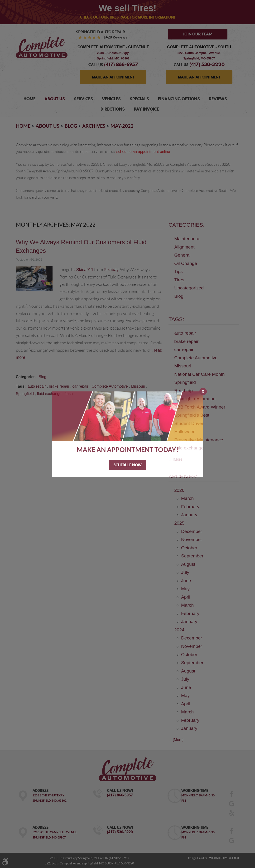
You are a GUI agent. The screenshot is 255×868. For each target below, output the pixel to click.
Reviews (218, 99)
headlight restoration (195, 399)
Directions (113, 109)
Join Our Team (198, 34)
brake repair (59, 386)
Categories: (186, 225)
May (185, 589)
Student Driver (189, 423)
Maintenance (187, 239)
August (188, 564)
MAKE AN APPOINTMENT (113, 77)
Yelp (231, 815)
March (187, 498)
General (182, 255)
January (189, 515)
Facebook (231, 796)
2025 (179, 523)
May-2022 (122, 126)
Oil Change (186, 263)
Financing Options (179, 99)
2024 (179, 630)
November (192, 539)
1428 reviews (115, 37)
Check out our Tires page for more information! (127, 17)
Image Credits (197, 858)
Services (83, 99)
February (190, 507)
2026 (179, 490)
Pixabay (111, 270)
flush (69, 394)
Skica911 (85, 270)
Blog (71, 126)
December (192, 531)
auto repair (37, 386)
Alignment (184, 247)
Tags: (176, 319)
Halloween (185, 432)
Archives (94, 126)
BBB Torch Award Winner (200, 407)
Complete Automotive (110, 386)
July (185, 572)
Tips (178, 271)
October (189, 548)
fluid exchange (49, 394)
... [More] (176, 459)
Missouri (138, 386)
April (186, 597)
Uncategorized (189, 288)
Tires (179, 280)
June (186, 581)
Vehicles (111, 99)
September (192, 556)
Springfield (25, 394)
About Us (55, 99)
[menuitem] (29, 99)
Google (231, 805)
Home (29, 99)
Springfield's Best (192, 415)
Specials (139, 99)
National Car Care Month (199, 374)
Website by (223, 858)
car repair (81, 386)
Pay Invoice (146, 109)
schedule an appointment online (143, 152)
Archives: (183, 476)
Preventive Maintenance (199, 440)
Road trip (183, 391)
